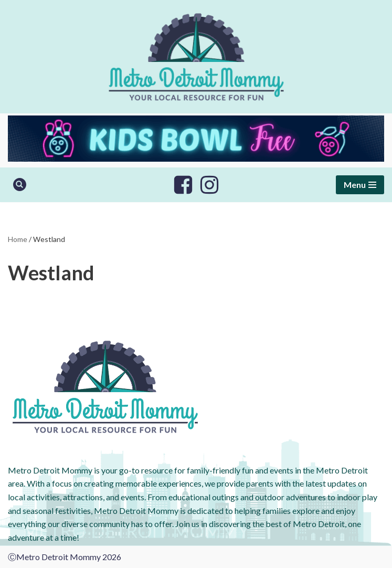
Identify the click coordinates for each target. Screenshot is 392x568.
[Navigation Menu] (360, 185)
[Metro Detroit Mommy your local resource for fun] (196, 57)
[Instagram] (209, 185)
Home (18, 239)
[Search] (20, 185)
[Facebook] (183, 185)
